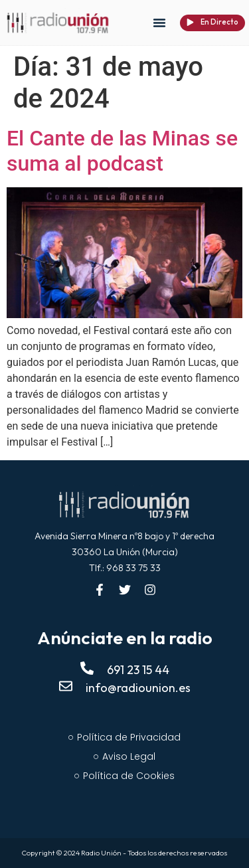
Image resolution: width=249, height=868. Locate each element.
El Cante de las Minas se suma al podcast (122, 151)
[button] (159, 23)
